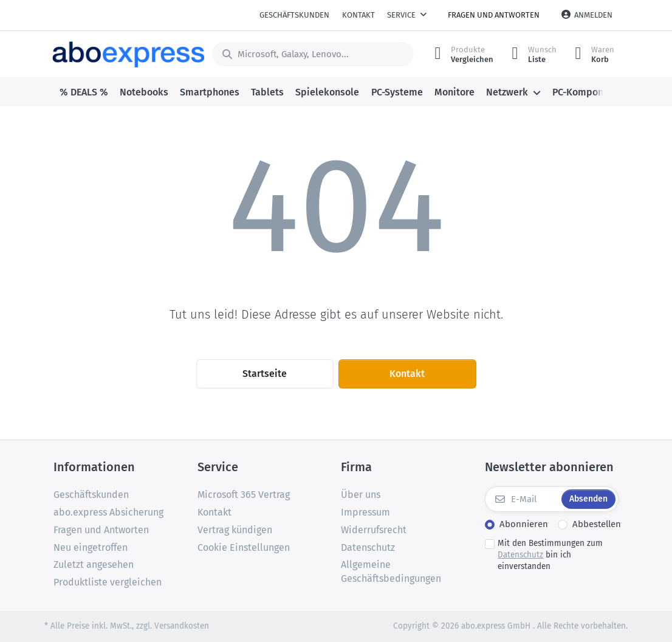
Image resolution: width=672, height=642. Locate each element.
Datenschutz (520, 555)
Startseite (265, 374)
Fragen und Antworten (494, 15)
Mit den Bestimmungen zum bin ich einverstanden (550, 555)
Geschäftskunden (294, 15)
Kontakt (358, 15)
